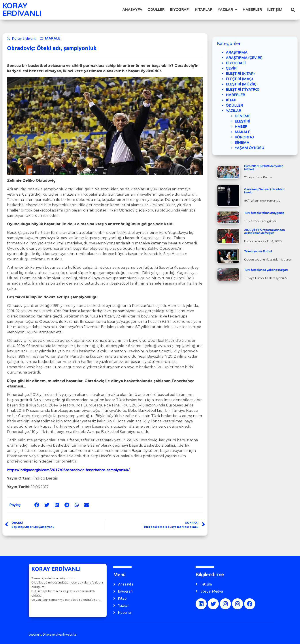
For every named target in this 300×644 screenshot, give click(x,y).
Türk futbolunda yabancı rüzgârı (266, 270)
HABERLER (252, 10)
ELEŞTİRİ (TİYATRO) (242, 90)
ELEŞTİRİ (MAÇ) (239, 79)
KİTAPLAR (204, 10)
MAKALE (53, 38)
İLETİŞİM (275, 10)
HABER (241, 127)
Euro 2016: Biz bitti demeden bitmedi (264, 168)
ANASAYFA (132, 10)
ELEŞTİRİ (242, 121)
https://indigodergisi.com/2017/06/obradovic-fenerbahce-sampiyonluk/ (68, 470)
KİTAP (231, 100)
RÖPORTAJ (244, 137)
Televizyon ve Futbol (258, 251)
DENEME (242, 116)
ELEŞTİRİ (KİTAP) (240, 74)
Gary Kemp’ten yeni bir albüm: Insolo (264, 191)
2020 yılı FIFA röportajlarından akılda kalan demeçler (264, 232)
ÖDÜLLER (156, 10)
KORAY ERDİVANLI (22, 10)
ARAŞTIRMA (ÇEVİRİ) (244, 58)
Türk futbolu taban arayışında (264, 213)
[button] (293, 10)
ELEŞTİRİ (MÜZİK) (241, 84)
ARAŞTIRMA (237, 53)
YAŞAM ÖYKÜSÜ (249, 148)
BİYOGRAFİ (180, 10)
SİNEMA (242, 143)
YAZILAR (227, 10)
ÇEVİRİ (232, 68)
